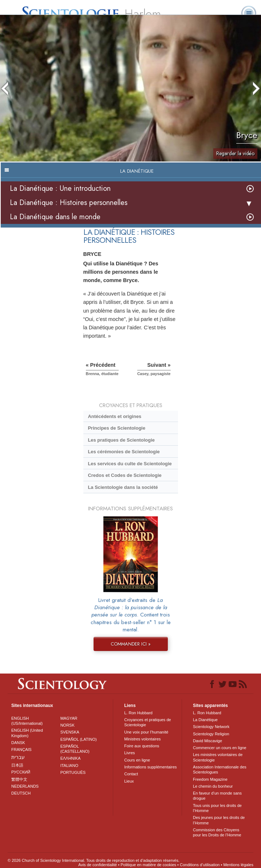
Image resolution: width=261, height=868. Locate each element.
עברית (18, 757)
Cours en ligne (137, 760)
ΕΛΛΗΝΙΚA (71, 758)
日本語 (17, 765)
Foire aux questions (142, 746)
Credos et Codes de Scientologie (124, 475)
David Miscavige (207, 741)
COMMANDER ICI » (131, 644)
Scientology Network (211, 727)
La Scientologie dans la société (123, 487)
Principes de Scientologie (116, 428)
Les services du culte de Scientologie (130, 464)
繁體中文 (19, 779)
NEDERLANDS (25, 786)
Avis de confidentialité (98, 865)
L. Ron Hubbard (138, 713)
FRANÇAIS (21, 750)
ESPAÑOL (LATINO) (79, 739)
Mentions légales (238, 865)
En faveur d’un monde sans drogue (217, 796)
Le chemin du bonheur (213, 786)
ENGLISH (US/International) (27, 721)
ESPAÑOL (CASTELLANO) (75, 749)
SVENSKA (70, 732)
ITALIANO (69, 765)
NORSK (68, 725)
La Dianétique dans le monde (55, 217)
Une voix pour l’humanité (146, 732)
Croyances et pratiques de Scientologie (147, 722)
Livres (129, 753)
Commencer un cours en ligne (220, 748)
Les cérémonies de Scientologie (124, 452)
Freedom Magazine (210, 779)
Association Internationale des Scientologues (220, 769)
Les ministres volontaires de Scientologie (218, 757)
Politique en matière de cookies (148, 865)
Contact (131, 774)
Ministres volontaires (142, 739)
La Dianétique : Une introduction (60, 188)
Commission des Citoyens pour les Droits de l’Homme (217, 832)
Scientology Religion (211, 734)
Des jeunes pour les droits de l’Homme (219, 820)
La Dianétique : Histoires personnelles (69, 203)
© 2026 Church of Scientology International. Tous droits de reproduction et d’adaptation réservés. (94, 860)
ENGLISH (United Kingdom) (27, 733)
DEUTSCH (21, 793)
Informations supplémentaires (150, 767)
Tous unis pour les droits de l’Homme (217, 808)
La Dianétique (205, 720)
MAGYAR (69, 718)
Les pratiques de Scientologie (121, 440)
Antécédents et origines (114, 416)
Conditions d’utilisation (200, 865)
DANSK (18, 743)
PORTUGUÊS (73, 772)
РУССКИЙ (21, 772)
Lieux (129, 781)
